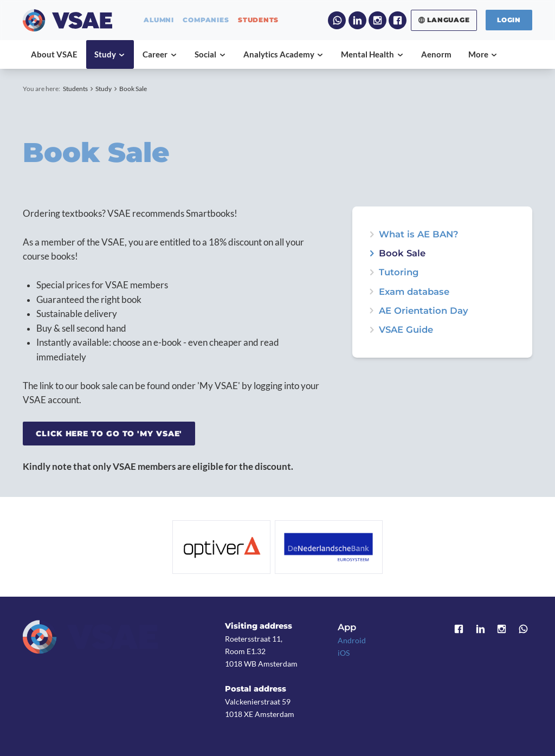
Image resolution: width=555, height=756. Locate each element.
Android (352, 640)
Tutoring (399, 272)
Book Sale (133, 89)
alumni (159, 20)
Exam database (414, 292)
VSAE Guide (406, 330)
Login (509, 20)
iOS (344, 653)
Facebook (398, 20)
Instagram (377, 20)
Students (75, 89)
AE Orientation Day (424, 311)
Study (104, 89)
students (258, 20)
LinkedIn (357, 20)
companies (206, 20)
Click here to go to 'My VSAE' (109, 434)
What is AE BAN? (419, 234)
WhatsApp (337, 20)
